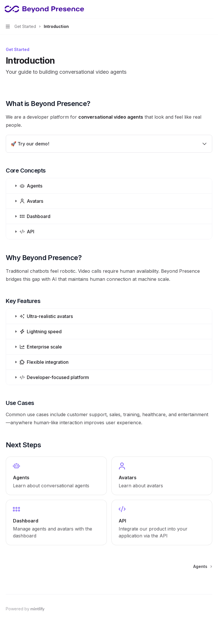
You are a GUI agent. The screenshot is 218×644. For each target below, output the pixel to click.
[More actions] (211, 9)
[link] (56, 476)
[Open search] (200, 9)
